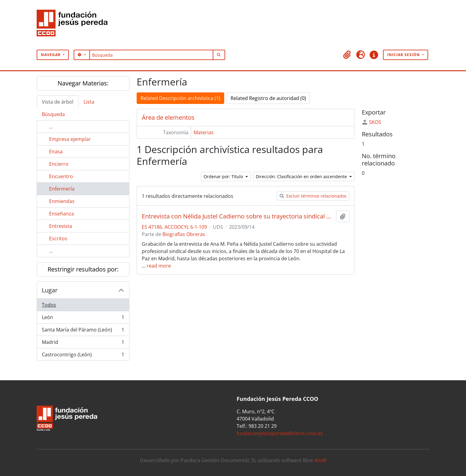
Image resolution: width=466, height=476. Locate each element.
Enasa (56, 151)
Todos (49, 305)
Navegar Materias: (83, 83)
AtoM (320, 460)
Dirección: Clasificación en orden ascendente (302, 176)
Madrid (83, 343)
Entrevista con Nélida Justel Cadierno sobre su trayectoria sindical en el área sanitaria (238, 216)
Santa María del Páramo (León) (83, 331)
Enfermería (62, 189)
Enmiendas (62, 201)
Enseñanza (62, 214)
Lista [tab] (89, 102)
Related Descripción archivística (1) (180, 98)
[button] (347, 55)
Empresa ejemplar (70, 139)
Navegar (51, 55)
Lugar (50, 290)
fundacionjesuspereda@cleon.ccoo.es (280, 433)
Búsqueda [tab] (53, 114)
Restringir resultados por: (83, 269)
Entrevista (61, 226)
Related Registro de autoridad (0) (268, 98)
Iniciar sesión (404, 55)
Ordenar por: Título (224, 176)
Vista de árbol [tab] (58, 102)
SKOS (371, 122)
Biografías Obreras (184, 234)
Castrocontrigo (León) (83, 356)
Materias (204, 132)
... (51, 127)
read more (159, 266)
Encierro (59, 164)
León (83, 319)
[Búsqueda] (151, 55)
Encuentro (61, 176)
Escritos (58, 238)
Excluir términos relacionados (313, 196)
